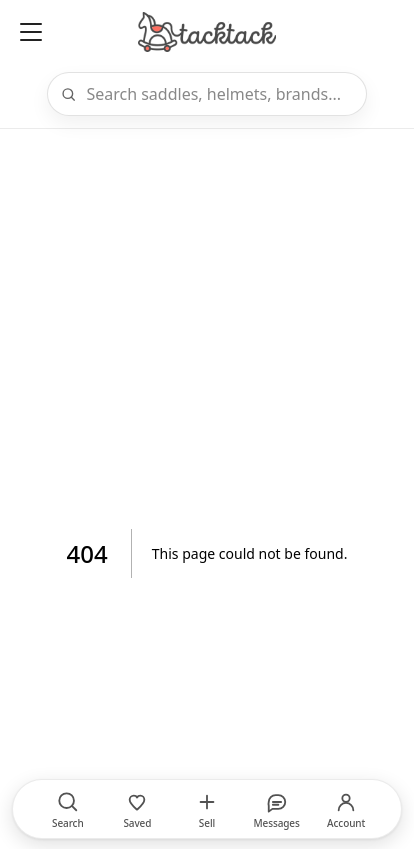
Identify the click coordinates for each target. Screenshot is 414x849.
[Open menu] (31, 32)
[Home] (207, 32)
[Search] (220, 94)
